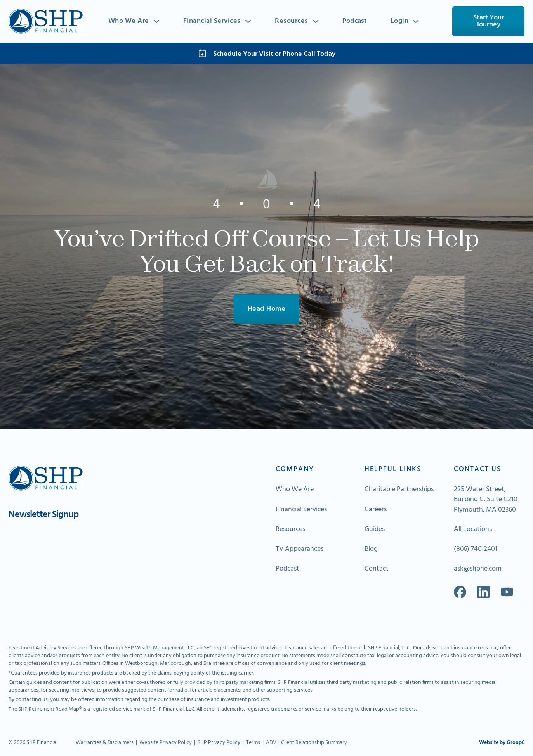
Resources (292, 21)
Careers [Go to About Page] (376, 510)
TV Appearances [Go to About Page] (299, 549)
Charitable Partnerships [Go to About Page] (399, 490)
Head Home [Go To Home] (267, 309)
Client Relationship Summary (314, 743)
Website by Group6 (502, 743)
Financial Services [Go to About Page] (301, 510)
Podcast (355, 21)
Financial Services (212, 21)
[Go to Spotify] (507, 592)
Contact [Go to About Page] (377, 569)
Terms (253, 743)
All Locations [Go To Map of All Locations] (473, 529)
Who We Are (129, 21)
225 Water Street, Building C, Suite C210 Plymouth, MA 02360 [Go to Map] (486, 500)
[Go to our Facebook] (460, 592)
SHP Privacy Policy (219, 743)
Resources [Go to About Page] (290, 529)
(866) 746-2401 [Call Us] (476, 549)
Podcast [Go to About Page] (287, 569)
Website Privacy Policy (166, 743)
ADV (271, 743)
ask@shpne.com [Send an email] (478, 569)
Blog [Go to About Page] (371, 549)
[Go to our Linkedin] (483, 592)
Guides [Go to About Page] (375, 529)
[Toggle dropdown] (156, 21)
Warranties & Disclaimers (105, 743)
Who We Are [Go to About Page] (295, 490)
